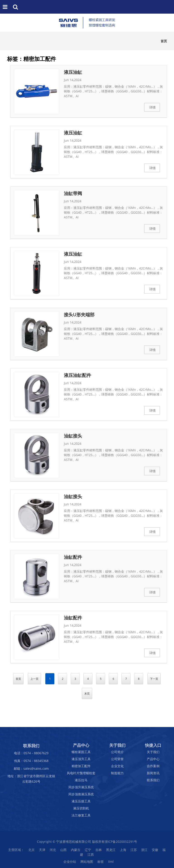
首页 (164, 41)
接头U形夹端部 (79, 315)
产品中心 (153, 761)
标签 (101, 864)
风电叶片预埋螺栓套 (81, 775)
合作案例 (153, 768)
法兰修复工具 (81, 817)
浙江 (144, 852)
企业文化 (117, 768)
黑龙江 (111, 852)
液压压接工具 (81, 803)
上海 (123, 852)
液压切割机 (81, 810)
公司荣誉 (117, 761)
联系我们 (153, 782)
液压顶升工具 (81, 761)
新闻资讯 (153, 775)
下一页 (154, 679)
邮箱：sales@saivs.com (31, 770)
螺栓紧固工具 (81, 754)
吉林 (99, 852)
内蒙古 (76, 852)
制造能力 (117, 775)
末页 (87, 694)
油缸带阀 (73, 193)
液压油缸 (73, 72)
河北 (53, 852)
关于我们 (153, 754)
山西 (63, 852)
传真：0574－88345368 (31, 763)
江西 (91, 857)
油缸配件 (73, 557)
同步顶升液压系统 (81, 789)
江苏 (134, 852)
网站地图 (87, 864)
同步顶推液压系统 (81, 796)
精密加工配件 (81, 768)
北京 (31, 852)
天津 (42, 852)
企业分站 (70, 864)
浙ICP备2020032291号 (121, 844)
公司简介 (117, 754)
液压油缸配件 (77, 375)
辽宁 (88, 852)
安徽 (155, 852)
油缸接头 (73, 436)
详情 (152, 107)
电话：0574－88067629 (31, 755)
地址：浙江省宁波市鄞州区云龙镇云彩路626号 (31, 781)
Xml (111, 864)
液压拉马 (81, 782)
